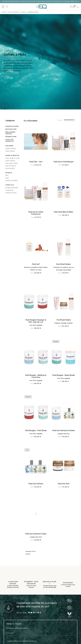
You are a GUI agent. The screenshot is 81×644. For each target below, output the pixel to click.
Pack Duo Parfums (36, 484)
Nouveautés (11, 129)
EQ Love (41, 7)
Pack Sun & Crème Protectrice (36, 213)
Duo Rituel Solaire (64, 264)
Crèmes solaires (11, 149)
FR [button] (78, 7)
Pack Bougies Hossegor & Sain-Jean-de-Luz (36, 321)
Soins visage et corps (12, 158)
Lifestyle (10, 185)
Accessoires (9, 190)
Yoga (7, 178)
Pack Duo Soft (64, 484)
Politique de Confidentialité (22, 641)
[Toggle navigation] (3, 7)
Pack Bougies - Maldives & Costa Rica (36, 377)
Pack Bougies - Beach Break (64, 375)
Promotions (11, 137)
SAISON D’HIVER (12, 126)
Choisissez (70, 120)
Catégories (10, 121)
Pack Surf (36, 264)
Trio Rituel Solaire (64, 320)
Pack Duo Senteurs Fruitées (64, 431)
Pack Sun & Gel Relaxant (64, 162)
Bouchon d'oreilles (11, 181)
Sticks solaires (10, 151)
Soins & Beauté (12, 156)
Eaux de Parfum (11, 166)
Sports (9, 173)
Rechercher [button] (7, 7)
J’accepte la (10, 641)
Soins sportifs (10, 169)
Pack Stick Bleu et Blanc (64, 212)
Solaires (9, 146)
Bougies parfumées (12, 188)
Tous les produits (10, 141)
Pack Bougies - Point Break (36, 431)
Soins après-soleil (11, 163)
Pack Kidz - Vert (36, 162)
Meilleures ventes (10, 133)
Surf (7, 176)
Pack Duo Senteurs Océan (36, 534)
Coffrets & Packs (11, 193)
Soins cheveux (10, 161)
